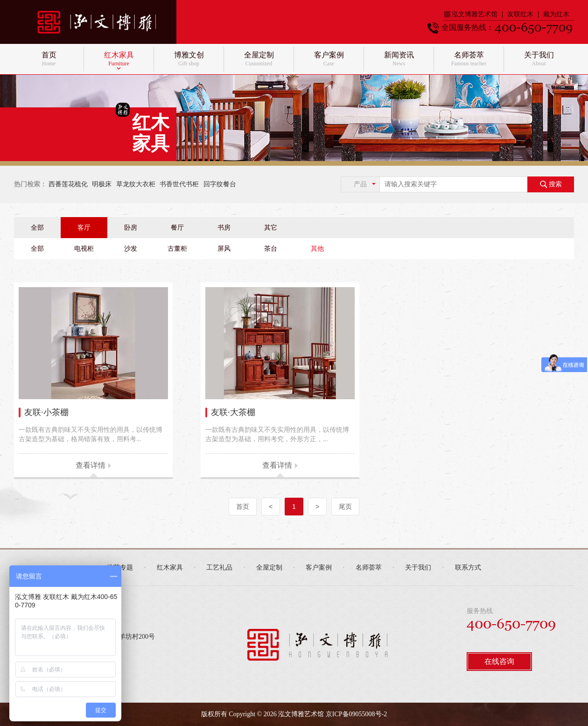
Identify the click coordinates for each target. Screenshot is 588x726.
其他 (317, 249)
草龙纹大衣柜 (136, 184)
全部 (37, 228)
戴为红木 (556, 14)
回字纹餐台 (220, 184)
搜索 (551, 184)
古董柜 (177, 249)
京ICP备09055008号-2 (356, 714)
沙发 (131, 249)
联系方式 (468, 567)
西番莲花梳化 (68, 184)
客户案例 (319, 567)
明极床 (102, 184)
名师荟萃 (369, 567)
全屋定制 (269, 567)
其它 (271, 228)
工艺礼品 (219, 567)
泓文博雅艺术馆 (471, 14)
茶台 (271, 249)
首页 (243, 507)
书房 (224, 228)
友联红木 (520, 14)
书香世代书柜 (179, 184)
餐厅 (177, 228)
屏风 (224, 249)
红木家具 (170, 567)
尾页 (345, 507)
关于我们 (418, 567)
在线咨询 (499, 661)
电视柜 (84, 249)
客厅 (84, 228)
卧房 (131, 228)
